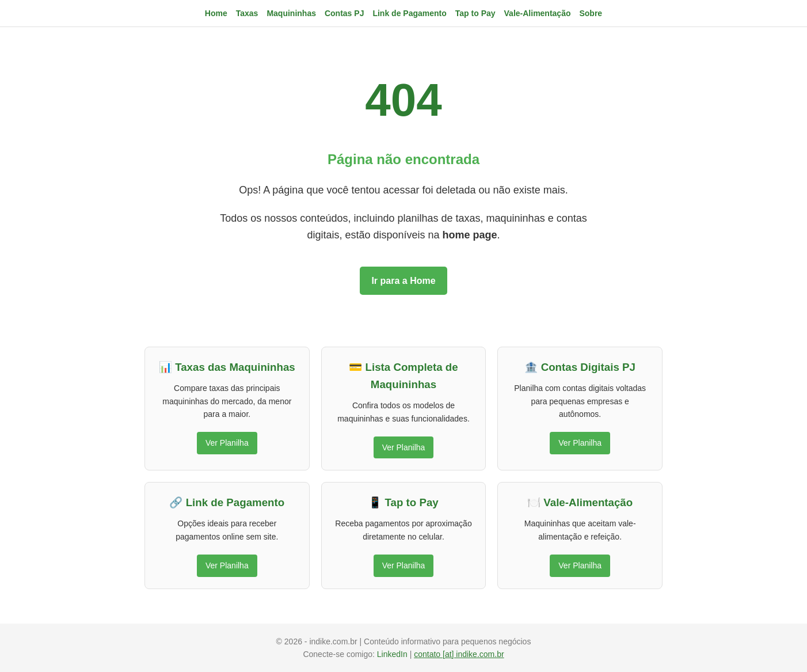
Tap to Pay (475, 13)
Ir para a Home (403, 281)
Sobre (591, 13)
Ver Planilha (227, 443)
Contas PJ (344, 13)
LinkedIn (393, 654)
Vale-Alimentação (538, 13)
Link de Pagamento (409, 13)
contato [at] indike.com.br (459, 654)
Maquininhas (291, 13)
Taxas (247, 13)
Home (216, 13)
